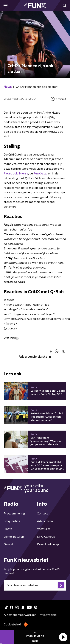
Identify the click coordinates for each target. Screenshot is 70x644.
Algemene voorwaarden (20, 615)
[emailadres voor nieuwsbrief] (35, 585)
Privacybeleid (48, 615)
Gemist (8, 544)
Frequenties (12, 521)
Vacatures (44, 529)
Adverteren (45, 521)
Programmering (14, 514)
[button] (63, 637)
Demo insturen (14, 537)
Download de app (49, 544)
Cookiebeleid (12, 625)
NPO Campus (46, 537)
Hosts (8, 529)
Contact (42, 514)
